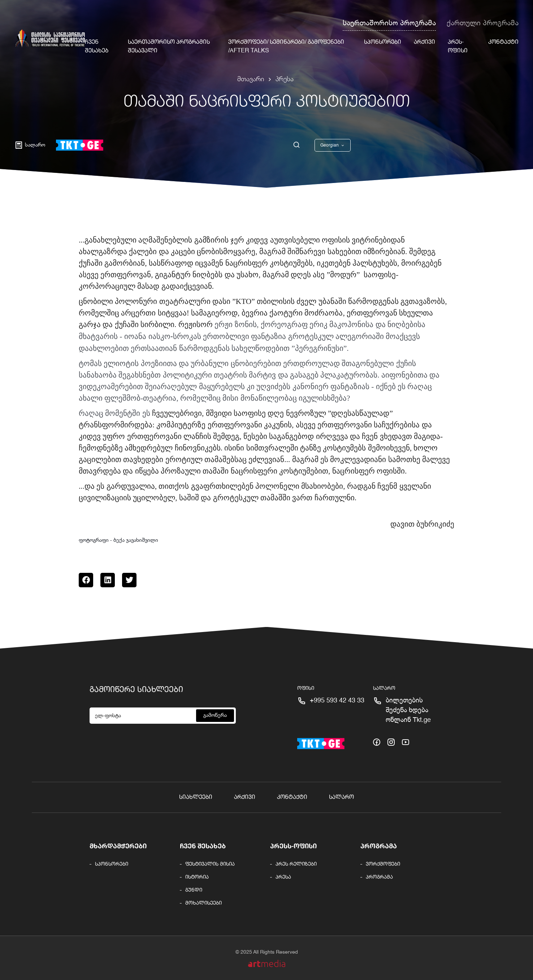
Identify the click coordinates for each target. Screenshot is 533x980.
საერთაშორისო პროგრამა (389, 23)
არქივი (424, 42)
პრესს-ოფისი (293, 846)
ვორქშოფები (383, 864)
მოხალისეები (203, 903)
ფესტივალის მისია (210, 864)
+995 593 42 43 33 (337, 701)
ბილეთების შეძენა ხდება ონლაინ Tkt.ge (408, 710)
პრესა (285, 79)
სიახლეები (196, 797)
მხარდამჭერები (118, 846)
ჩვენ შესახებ (203, 846)
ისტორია (197, 877)
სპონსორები (383, 42)
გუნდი (194, 890)
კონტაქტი (503, 42)
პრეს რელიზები (296, 864)
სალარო (341, 797)
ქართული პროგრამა (483, 23)
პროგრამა (379, 846)
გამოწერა (215, 715)
